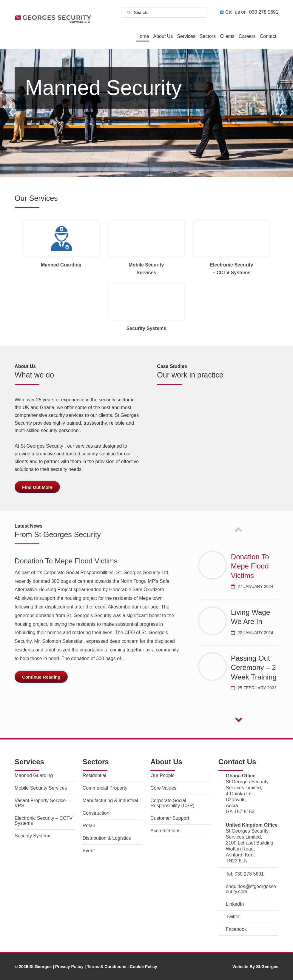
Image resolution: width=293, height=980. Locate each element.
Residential (94, 775)
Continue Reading (41, 677)
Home (143, 36)
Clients (227, 36)
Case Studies (172, 366)
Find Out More (37, 487)
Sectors (208, 36)
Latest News (28, 526)
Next (282, 112)
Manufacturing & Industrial (110, 801)
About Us (163, 36)
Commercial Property (105, 788)
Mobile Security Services (41, 788)
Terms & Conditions (107, 967)
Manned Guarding (34, 775)
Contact (268, 36)
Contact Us (237, 762)
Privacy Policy (69, 967)
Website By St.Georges (255, 967)
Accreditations (165, 831)
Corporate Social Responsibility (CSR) (172, 803)
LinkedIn (235, 904)
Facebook (236, 929)
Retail (89, 826)
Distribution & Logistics (107, 838)
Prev (11, 112)
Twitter (233, 917)
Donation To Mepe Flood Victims (66, 561)
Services (186, 36)
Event (89, 851)
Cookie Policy (144, 967)
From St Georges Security (58, 534)
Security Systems (33, 836)
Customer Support (170, 818)
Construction (96, 813)
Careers (247, 36)
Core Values (163, 788)
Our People (162, 775)
